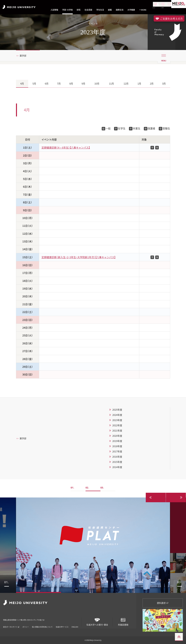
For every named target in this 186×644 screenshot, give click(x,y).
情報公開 (7, 618)
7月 (59, 84)
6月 (47, 84)
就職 (110, 10)
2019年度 (117, 441)
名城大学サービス (62, 623)
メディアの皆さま (67, 618)
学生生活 (100, 10)
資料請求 (163, 603)
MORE (143, 10)
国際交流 (120, 10)
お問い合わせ (48, 618)
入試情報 (54, 10)
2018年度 (117, 446)
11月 (111, 84)
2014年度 (117, 467)
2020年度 (117, 436)
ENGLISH (75, 623)
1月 (139, 84)
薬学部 (24, 56)
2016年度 (117, 457)
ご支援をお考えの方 (169, 19)
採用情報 (20, 618)
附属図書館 (123, 621)
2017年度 (117, 451)
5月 (34, 84)
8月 (71, 84)
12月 (126, 84)
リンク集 (33, 618)
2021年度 (117, 431)
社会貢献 (88, 10)
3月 (164, 84)
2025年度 (117, 410)
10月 (97, 84)
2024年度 (117, 415)
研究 (79, 10)
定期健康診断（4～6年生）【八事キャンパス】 (66, 147)
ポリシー (26, 623)
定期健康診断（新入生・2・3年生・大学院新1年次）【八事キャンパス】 (79, 257)
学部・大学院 (67, 10)
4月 (22, 84)
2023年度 (117, 420)
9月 (83, 84)
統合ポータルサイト (11, 623)
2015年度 (117, 462)
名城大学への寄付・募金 (97, 621)
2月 (152, 84)
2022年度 (117, 425)
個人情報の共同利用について (42, 623)
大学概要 (131, 10)
